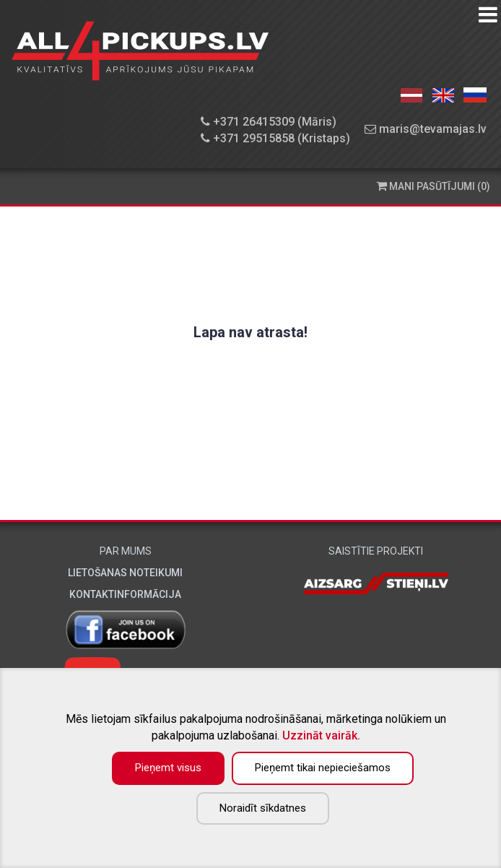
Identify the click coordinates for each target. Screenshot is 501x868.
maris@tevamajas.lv (426, 129)
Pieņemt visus (168, 768)
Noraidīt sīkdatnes (263, 808)
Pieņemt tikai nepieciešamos (323, 768)
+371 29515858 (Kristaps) (275, 138)
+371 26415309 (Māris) (269, 122)
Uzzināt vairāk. (321, 735)
